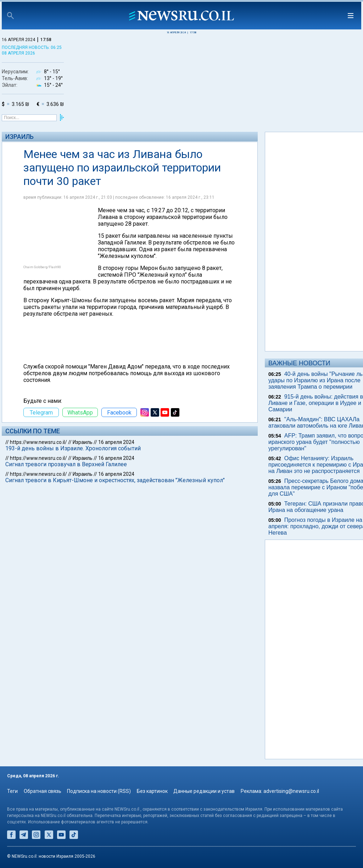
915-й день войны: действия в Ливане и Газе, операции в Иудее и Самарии (316, 403)
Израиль (19, 137)
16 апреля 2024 (116, 442)
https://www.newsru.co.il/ (38, 442)
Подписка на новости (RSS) (99, 791)
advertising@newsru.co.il (291, 791)
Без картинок (152, 791)
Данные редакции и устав (204, 791)
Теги (12, 791)
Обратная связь (43, 791)
